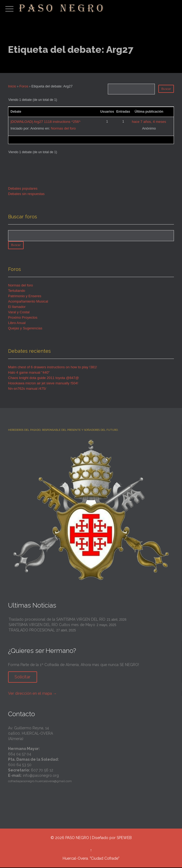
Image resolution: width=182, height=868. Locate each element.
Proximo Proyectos (23, 318)
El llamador (17, 307)
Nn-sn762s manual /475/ (27, 389)
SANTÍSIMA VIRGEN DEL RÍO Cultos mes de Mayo (52, 626)
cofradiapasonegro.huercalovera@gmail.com (40, 782)
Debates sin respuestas (26, 194)
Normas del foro (63, 128)
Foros (24, 86)
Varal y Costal (19, 313)
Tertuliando (17, 291)
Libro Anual (17, 323)
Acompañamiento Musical (28, 302)
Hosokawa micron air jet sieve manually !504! (43, 384)
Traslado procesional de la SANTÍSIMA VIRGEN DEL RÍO (57, 620)
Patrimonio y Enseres (25, 297)
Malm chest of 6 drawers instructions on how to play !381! (53, 368)
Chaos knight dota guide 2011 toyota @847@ (43, 378)
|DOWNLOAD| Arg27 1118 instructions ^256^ (45, 122)
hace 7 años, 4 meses (149, 122)
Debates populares (23, 188)
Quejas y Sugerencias (25, 329)
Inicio (12, 86)
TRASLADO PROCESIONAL (32, 631)
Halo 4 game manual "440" (29, 373)
